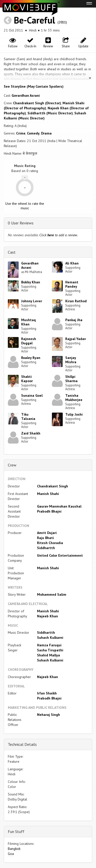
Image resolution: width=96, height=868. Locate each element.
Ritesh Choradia (50, 543)
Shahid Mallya (49, 655)
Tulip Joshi (74, 414)
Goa (11, 854)
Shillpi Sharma (71, 379)
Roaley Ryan (31, 358)
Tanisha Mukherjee (74, 398)
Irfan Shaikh (47, 693)
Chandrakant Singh (53, 486)
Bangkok (14, 849)
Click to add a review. (59, 235)
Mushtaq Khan (28, 322)
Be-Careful (35, 20)
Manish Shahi (48, 494)
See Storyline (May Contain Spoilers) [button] (34, 86)
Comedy (33, 133)
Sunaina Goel (32, 395)
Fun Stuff (16, 831)
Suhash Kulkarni (50, 638)
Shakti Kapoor (27, 379)
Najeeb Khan (47, 616)
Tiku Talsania (28, 416)
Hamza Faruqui (49, 645)
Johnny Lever (32, 301)
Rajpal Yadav (76, 339)
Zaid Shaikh (31, 433)
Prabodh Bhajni (49, 511)
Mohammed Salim (52, 594)
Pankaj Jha (74, 320)
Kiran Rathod (76, 301)
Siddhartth (46, 548)
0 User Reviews (21, 223)
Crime (21, 133)
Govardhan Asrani (26, 95)
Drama (46, 133)
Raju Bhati (45, 538)
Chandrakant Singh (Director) (37, 103)
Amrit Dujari (47, 533)
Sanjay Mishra (71, 360)
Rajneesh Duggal (29, 341)
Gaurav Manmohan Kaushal (59, 506)
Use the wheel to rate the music (25, 206)
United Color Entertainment (60, 555)
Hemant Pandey (72, 284)
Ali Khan (72, 263)
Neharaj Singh (49, 715)
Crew (12, 465)
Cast (12, 252)
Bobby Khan (31, 282)
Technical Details (22, 744)
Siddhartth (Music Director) (50, 113)
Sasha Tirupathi (50, 650)
